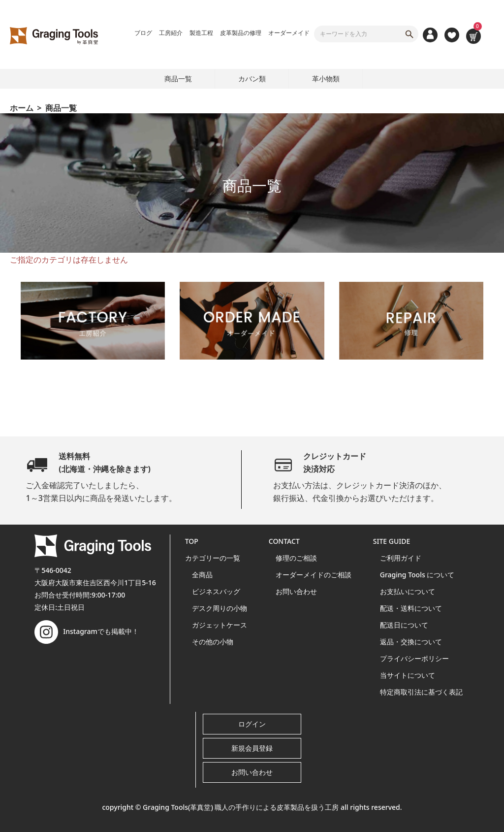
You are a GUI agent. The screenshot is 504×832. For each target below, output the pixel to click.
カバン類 (252, 79)
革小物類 (326, 79)
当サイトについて (408, 675)
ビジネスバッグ (216, 591)
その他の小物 (213, 642)
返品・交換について (411, 642)
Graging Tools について (417, 575)
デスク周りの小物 (220, 608)
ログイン (252, 724)
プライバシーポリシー (414, 658)
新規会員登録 (252, 748)
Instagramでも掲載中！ (87, 631)
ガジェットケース (220, 625)
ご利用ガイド (401, 558)
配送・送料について (411, 608)
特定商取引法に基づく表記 (421, 692)
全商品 (202, 575)
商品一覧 (178, 79)
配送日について (404, 625)
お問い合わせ (296, 591)
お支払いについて (408, 591)
